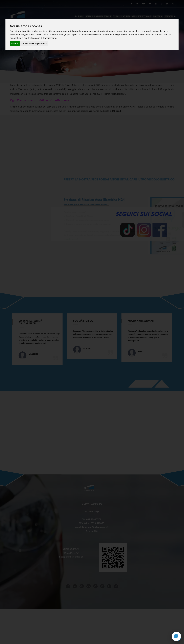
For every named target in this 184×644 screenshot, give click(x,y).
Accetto (15, 43)
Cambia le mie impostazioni (34, 43)
